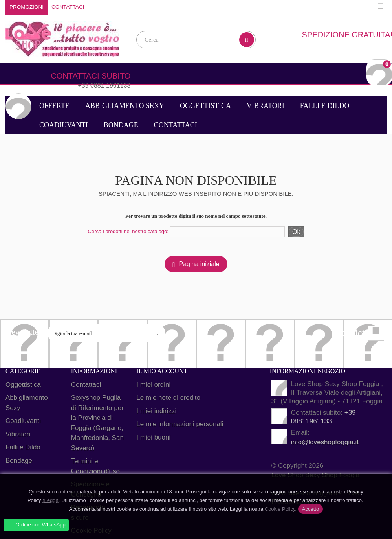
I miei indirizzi (156, 411)
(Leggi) (50, 500)
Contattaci (68, 7)
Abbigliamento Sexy (125, 106)
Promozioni (27, 7)
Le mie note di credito (168, 398)
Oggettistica (205, 106)
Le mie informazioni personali (180, 424)
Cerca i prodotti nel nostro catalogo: (128, 231)
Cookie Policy (280, 509)
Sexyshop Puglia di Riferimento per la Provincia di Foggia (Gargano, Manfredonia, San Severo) (97, 423)
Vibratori (266, 106)
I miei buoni (153, 437)
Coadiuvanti (64, 125)
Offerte (54, 106)
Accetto (310, 509)
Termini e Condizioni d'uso (95, 466)
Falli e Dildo (325, 106)
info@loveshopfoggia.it (325, 442)
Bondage (121, 125)
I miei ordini (153, 385)
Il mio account (162, 371)
